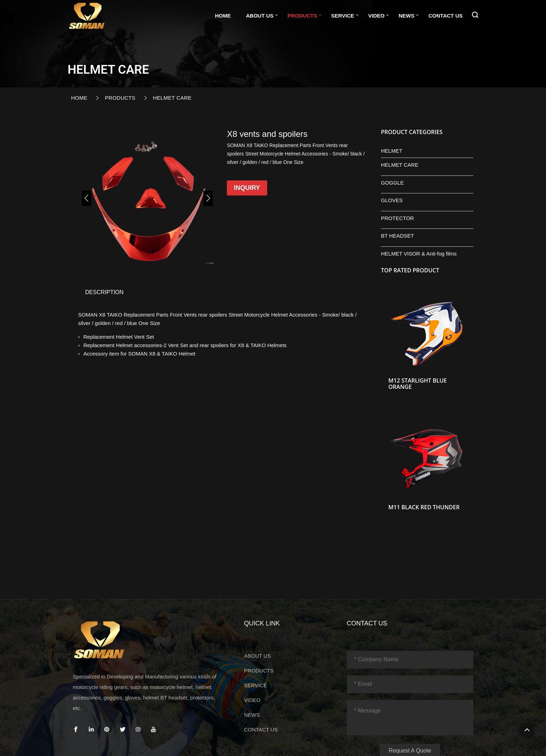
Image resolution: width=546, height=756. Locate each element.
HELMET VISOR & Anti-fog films (419, 254)
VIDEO (377, 16)
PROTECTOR (397, 218)
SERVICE (343, 16)
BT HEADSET (397, 236)
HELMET (392, 151)
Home (223, 16)
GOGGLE (392, 183)
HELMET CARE (172, 98)
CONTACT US (445, 16)
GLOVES (392, 200)
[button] (87, 198)
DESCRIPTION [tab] (104, 292)
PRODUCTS (302, 16)
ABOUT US (259, 16)
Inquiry (247, 188)
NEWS (406, 16)
